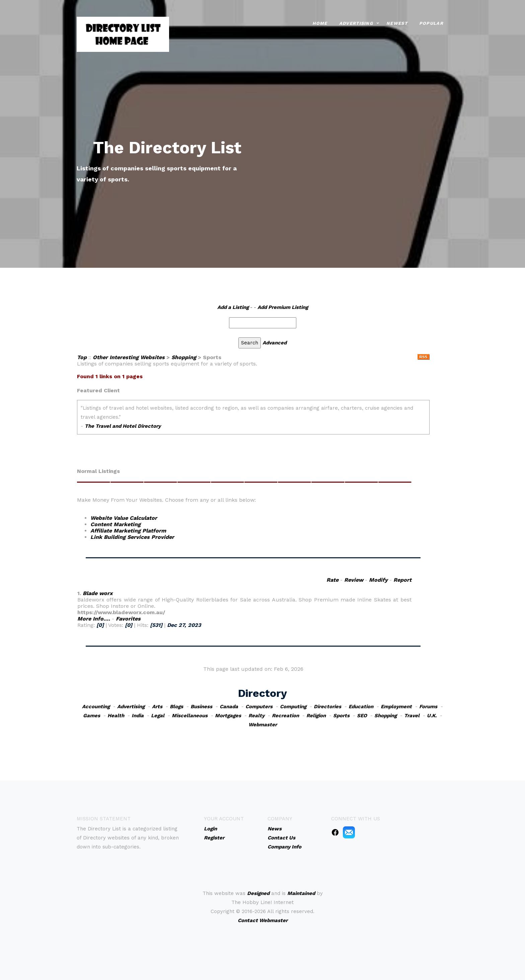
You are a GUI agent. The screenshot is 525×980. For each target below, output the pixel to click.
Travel (412, 716)
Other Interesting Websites (129, 357)
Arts (157, 707)
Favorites (128, 619)
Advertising (356, 23)
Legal (158, 716)
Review (354, 580)
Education (361, 707)
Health (116, 716)
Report (402, 580)
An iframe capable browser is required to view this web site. (253, 422)
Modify (378, 580)
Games (92, 716)
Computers (259, 707)
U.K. (432, 716)
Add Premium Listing (283, 307)
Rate (332, 580)
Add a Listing (233, 307)
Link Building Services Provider (132, 537)
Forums (428, 707)
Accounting (96, 707)
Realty (256, 716)
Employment (396, 707)
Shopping (184, 357)
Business (201, 707)
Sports (341, 716)
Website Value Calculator (124, 518)
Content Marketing (116, 524)
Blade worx (98, 593)
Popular (431, 23)
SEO (362, 716)
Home (320, 23)
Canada (229, 707)
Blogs (176, 707)
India (138, 716)
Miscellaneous (190, 716)
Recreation (285, 716)
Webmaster (263, 725)
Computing (293, 707)
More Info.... (94, 619)
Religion (316, 716)
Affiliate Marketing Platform (128, 531)
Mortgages (228, 716)
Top (82, 357)
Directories (327, 707)
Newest (397, 23)
